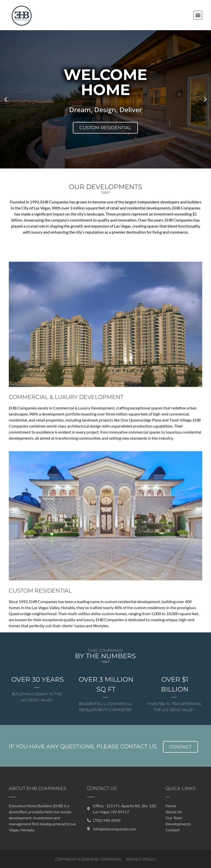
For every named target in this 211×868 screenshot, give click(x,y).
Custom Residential (105, 128)
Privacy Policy (141, 863)
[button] (198, 15)
